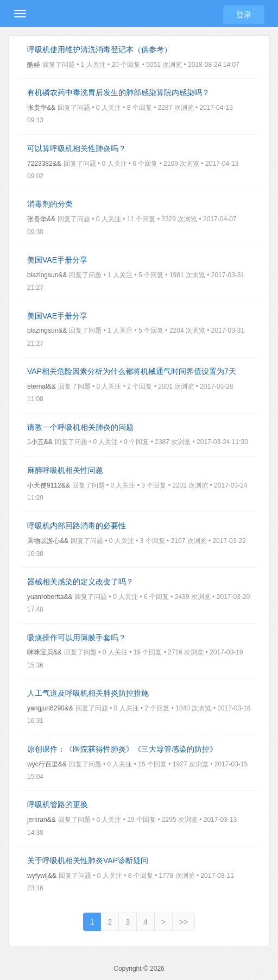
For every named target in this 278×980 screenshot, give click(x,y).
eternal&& (42, 386)
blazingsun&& (47, 275)
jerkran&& (42, 820)
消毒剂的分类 (50, 204)
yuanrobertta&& (50, 597)
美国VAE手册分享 (57, 260)
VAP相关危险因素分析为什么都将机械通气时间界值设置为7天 (132, 371)
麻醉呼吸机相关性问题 (65, 470)
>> (184, 922)
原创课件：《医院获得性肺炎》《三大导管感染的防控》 (122, 749)
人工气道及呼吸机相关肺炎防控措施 (88, 693)
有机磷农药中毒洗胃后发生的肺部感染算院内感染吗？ (118, 92)
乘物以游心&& (48, 541)
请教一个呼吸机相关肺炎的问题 (80, 427)
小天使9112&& (49, 485)
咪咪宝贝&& (45, 652)
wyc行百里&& (47, 764)
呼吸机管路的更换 (58, 804)
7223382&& (44, 164)
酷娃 (34, 65)
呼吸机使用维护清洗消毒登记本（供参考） (99, 49)
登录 (244, 15)
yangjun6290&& (50, 708)
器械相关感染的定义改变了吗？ (80, 582)
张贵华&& (41, 108)
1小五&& (40, 442)
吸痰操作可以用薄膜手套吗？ (77, 638)
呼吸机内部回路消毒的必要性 (77, 526)
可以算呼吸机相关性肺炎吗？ (77, 148)
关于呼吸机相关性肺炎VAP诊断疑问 (88, 860)
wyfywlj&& (42, 876)
